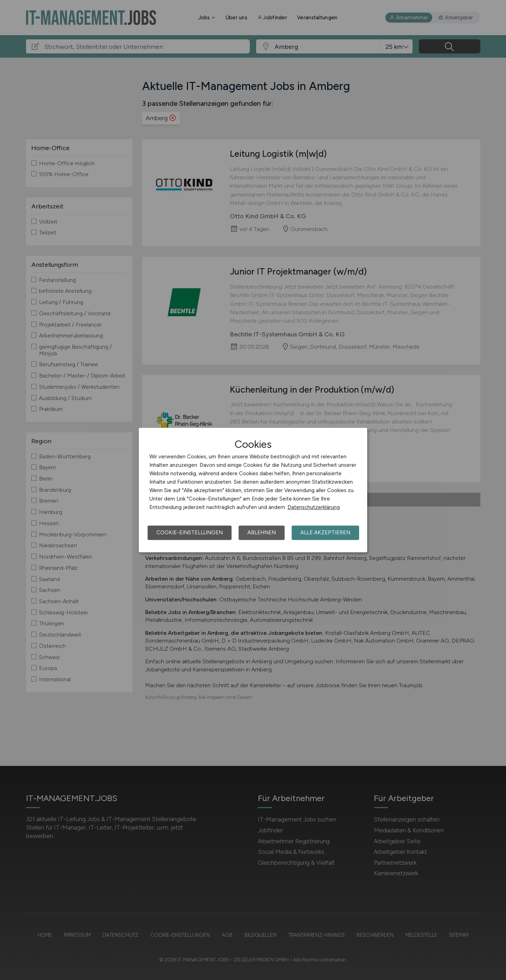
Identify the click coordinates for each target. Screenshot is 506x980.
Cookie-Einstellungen (190, 533)
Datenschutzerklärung (314, 507)
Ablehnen (262, 533)
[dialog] (253, 490)
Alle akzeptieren (325, 533)
